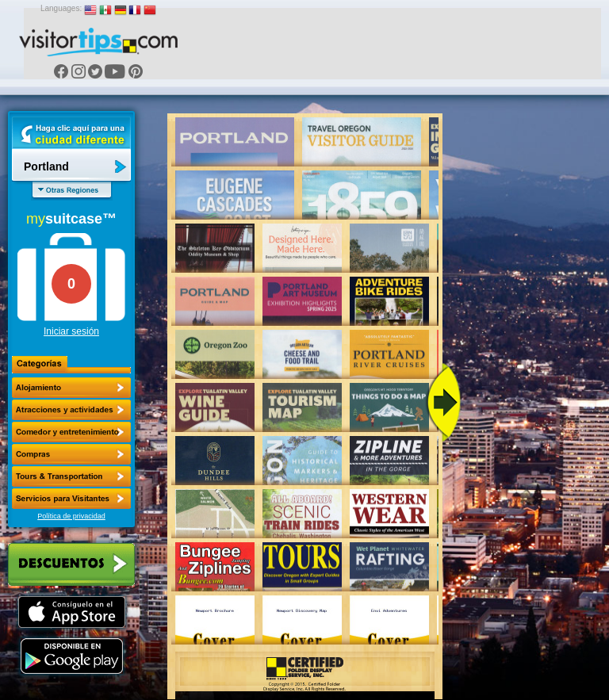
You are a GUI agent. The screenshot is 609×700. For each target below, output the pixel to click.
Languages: (61, 8)
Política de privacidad (71, 516)
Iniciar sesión (71, 331)
